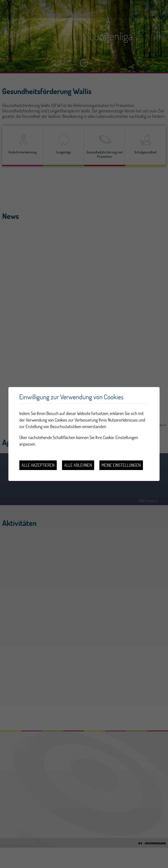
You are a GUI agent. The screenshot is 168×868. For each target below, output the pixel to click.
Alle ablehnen (78, 465)
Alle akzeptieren (38, 465)
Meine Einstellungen (121, 465)
